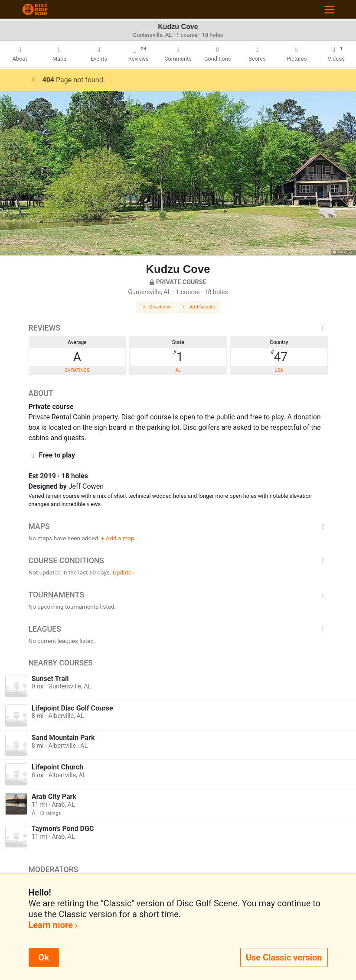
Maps (178, 526)
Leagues (178, 629)
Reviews (178, 328)
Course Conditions (178, 561)
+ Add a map (118, 538)
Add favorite (198, 307)
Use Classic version (284, 957)
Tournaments (178, 595)
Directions (156, 307)
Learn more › (53, 925)
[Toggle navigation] (330, 9)
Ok (44, 957)
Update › (124, 572)
